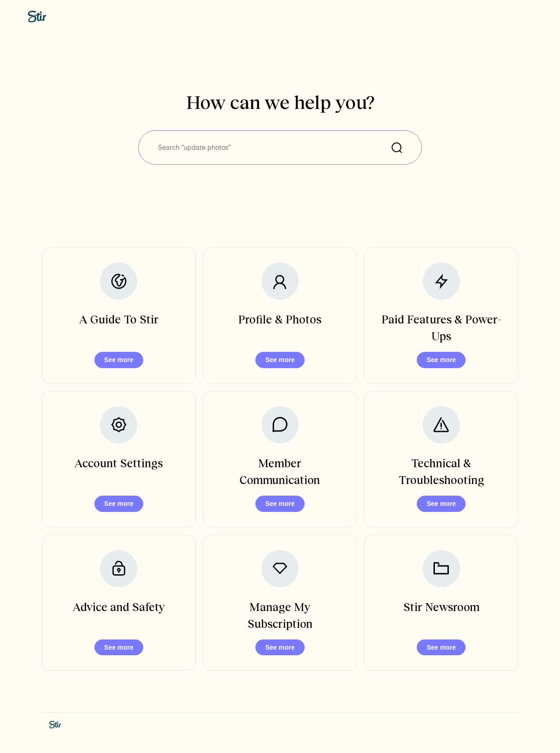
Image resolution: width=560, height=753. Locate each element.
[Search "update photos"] (280, 148)
